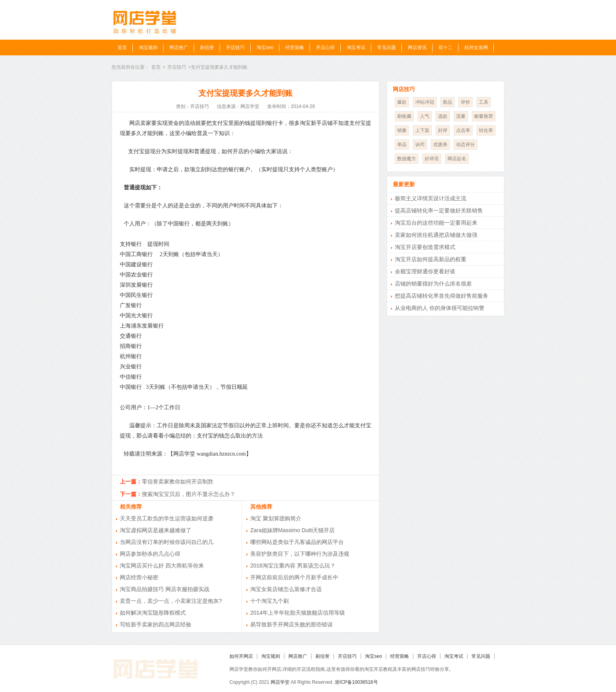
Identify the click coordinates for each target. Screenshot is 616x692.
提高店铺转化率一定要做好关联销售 (439, 211)
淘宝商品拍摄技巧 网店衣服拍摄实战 (165, 589)
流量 (461, 116)
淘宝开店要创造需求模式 (425, 247)
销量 (402, 130)
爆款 (402, 102)
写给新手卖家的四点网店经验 (156, 624)
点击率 (463, 130)
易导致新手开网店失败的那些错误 (291, 624)
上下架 (422, 130)
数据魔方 (407, 159)
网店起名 (457, 159)
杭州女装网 (476, 48)
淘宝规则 (148, 48)
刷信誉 (207, 48)
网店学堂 (280, 682)
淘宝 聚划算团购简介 (276, 518)
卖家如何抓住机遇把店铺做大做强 (436, 235)
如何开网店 (241, 656)
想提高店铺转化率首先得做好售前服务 (442, 296)
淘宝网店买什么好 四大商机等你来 (162, 566)
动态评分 (466, 145)
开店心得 (325, 48)
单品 (402, 145)
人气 (425, 116)
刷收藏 (404, 116)
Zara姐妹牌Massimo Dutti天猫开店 (292, 530)
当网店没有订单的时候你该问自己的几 (167, 542)
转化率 (486, 130)
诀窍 (420, 145)
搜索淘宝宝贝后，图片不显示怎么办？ (189, 494)
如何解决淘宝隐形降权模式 (153, 613)
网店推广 (179, 48)
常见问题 (387, 48)
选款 (443, 116)
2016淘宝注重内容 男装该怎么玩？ (293, 566)
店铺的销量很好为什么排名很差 (433, 284)
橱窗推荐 (484, 116)
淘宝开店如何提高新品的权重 (431, 259)
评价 (466, 102)
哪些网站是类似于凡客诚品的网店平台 (297, 542)
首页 (122, 48)
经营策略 (295, 48)
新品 (447, 102)
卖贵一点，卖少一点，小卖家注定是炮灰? (171, 601)
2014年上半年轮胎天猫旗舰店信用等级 (298, 613)
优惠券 (440, 145)
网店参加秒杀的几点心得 (150, 554)
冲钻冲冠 (425, 102)
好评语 (432, 159)
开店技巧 (235, 48)
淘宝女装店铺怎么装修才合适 (286, 589)
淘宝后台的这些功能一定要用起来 (436, 223)
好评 (443, 130)
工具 (484, 102)
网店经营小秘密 (139, 577)
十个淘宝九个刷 (269, 601)
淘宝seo (265, 48)
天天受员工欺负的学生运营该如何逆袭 (167, 518)
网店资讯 (417, 48)
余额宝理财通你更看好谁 (425, 271)
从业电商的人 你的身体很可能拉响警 (440, 308)
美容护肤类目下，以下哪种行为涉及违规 (300, 554)
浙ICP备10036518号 (356, 682)
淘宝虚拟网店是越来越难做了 (156, 530)
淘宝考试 (356, 48)
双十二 (445, 48)
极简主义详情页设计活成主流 (431, 198)
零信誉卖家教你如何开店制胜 (178, 481)
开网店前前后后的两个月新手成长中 (294, 577)
